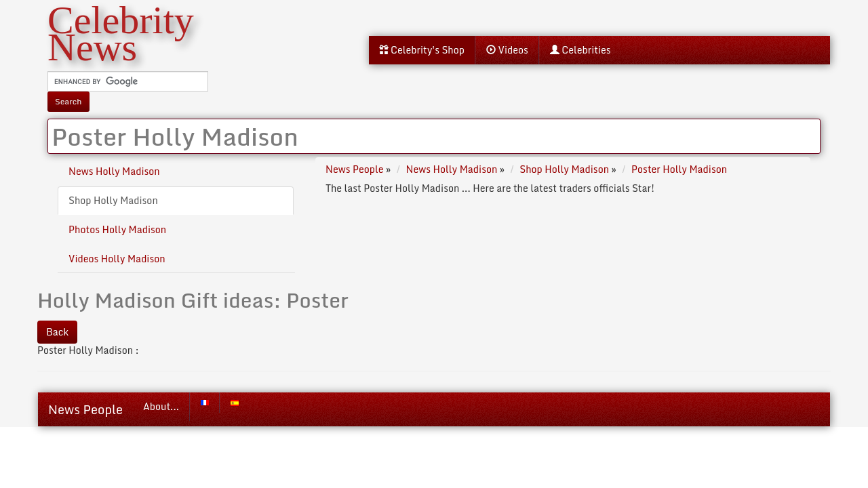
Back (57, 332)
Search (68, 101)
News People (85, 409)
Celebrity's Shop (422, 50)
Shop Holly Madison (113, 200)
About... (161, 406)
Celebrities (580, 50)
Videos (507, 50)
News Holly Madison (114, 171)
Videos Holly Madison (117, 259)
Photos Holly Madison (117, 229)
